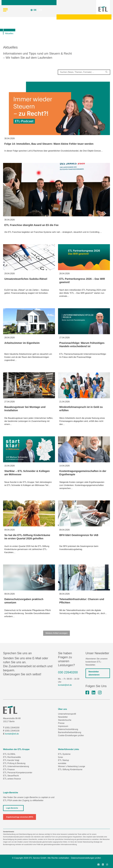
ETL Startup (63, 760)
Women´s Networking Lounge (72, 766)
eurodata (62, 763)
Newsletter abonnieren (94, 673)
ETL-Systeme (64, 754)
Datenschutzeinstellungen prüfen (86, 858)
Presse (61, 723)
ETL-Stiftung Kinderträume (70, 769)
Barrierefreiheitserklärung (70, 732)
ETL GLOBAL (9, 754)
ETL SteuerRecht (11, 776)
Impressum (63, 726)
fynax (60, 757)
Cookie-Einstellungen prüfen (71, 735)
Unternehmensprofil (67, 714)
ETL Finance (9, 769)
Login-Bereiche (12, 808)
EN (41, 10)
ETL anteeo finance (12, 779)
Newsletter (63, 717)
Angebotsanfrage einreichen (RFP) (20, 817)
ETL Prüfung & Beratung (14, 763)
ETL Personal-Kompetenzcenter (18, 773)
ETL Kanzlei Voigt (11, 760)
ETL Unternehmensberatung (16, 766)
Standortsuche (65, 720)
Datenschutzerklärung (68, 729)
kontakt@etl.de (65, 685)
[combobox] (84, 72)
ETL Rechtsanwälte (12, 757)
